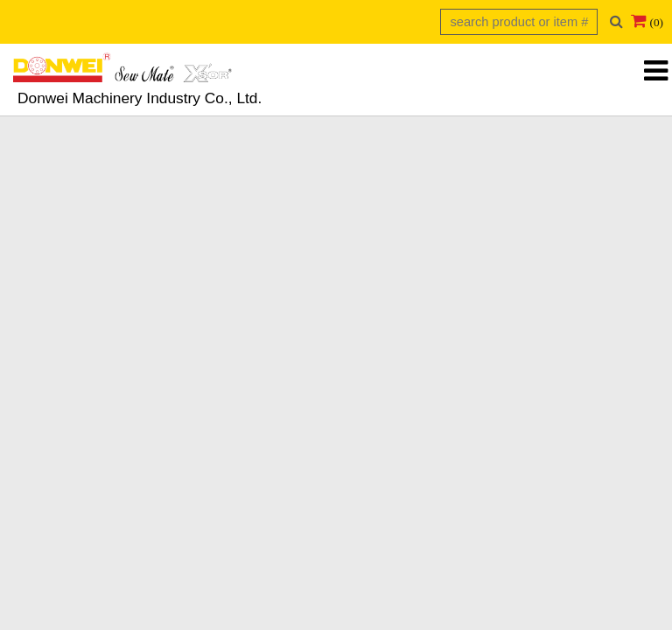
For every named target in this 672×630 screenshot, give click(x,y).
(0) (656, 22)
